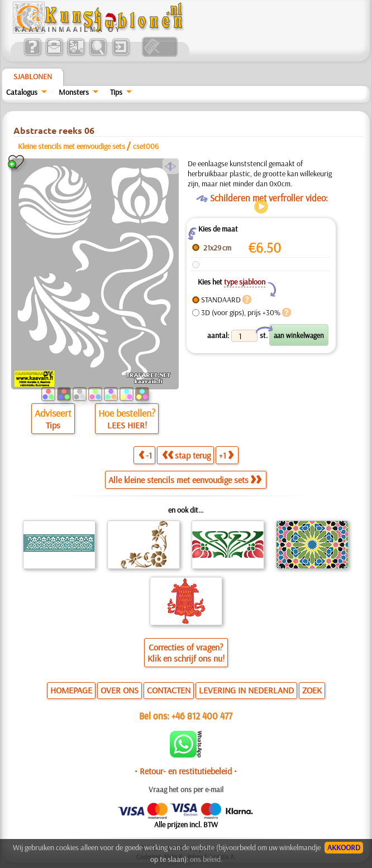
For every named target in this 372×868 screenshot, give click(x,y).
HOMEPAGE (71, 690)
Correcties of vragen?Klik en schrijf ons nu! (186, 653)
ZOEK (312, 690)
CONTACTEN (169, 690)
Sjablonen (33, 76)
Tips (116, 92)
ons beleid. (206, 859)
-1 (145, 455)
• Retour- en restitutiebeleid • (186, 771)
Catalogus (22, 92)
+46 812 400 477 (202, 715)
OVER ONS (120, 690)
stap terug (186, 455)
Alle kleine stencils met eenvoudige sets (185, 480)
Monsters (74, 92)
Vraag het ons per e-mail (186, 789)
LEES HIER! (127, 425)
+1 (226, 455)
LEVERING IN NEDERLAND (246, 690)
